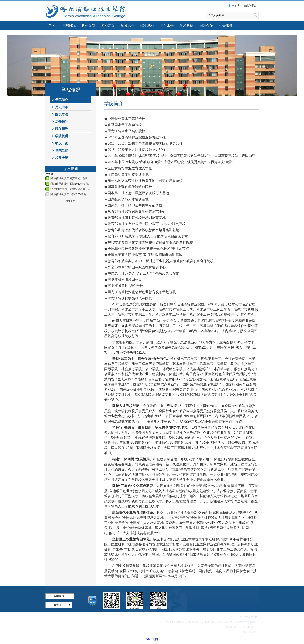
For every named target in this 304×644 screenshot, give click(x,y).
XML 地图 (152, 639)
